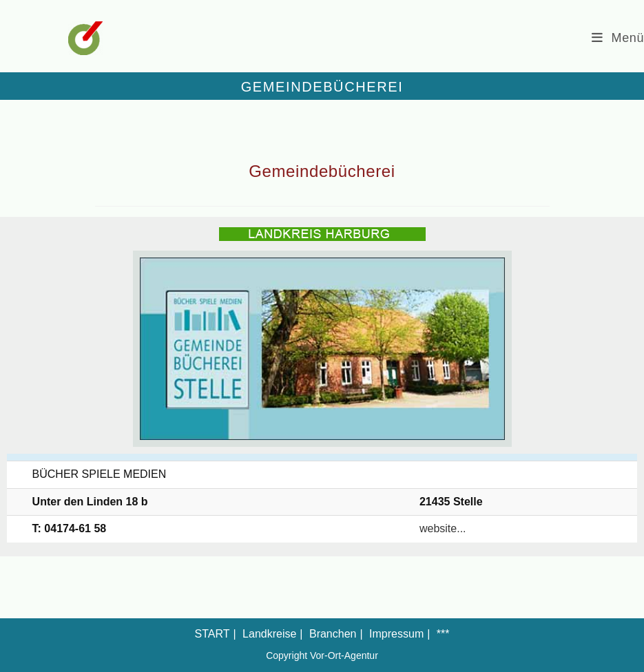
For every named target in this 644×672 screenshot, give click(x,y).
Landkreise (269, 634)
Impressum (396, 634)
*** (443, 634)
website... (443, 528)
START (212, 634)
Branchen (333, 634)
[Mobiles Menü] (618, 38)
